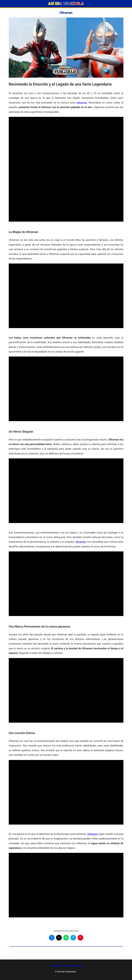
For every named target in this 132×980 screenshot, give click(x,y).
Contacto (77, 966)
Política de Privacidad (61, 966)
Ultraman (82, 103)
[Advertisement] (66, 137)
